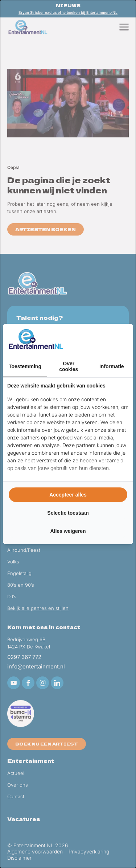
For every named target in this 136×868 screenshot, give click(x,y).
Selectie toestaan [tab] (68, 513)
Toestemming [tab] (25, 366)
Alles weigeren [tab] (68, 531)
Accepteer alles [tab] (68, 495)
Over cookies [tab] (69, 366)
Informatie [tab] (112, 366)
